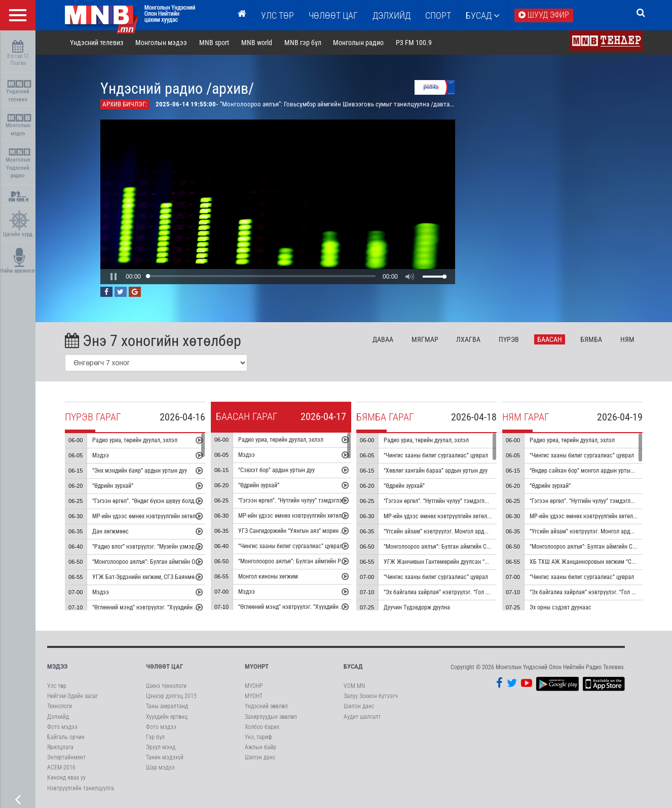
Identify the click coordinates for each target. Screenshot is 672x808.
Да (383, 339)
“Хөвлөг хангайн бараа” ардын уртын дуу (436, 471)
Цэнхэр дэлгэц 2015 (171, 696)
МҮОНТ (254, 696)
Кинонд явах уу (66, 778)
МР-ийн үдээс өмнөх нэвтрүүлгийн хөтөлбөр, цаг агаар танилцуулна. (179, 516)
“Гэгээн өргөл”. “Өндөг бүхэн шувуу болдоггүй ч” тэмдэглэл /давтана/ (180, 501)
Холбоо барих (262, 727)
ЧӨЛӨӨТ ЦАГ (333, 15)
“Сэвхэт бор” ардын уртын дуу (276, 470)
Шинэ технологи (166, 686)
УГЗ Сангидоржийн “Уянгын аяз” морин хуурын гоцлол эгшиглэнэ (321, 531)
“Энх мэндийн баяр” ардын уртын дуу (140, 471)
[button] (114, 277)
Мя (425, 339)
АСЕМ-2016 (61, 767)
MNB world (257, 43)
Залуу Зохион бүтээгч (371, 696)
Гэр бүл (155, 737)
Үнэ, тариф (258, 737)
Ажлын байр (260, 747)
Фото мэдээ (62, 727)
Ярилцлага (60, 747)
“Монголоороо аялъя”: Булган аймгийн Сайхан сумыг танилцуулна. (469, 547)
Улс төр (277, 15)
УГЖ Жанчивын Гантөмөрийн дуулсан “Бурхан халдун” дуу (458, 562)
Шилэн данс (260, 757)
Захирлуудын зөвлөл (271, 717)
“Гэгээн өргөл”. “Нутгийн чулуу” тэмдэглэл (292, 501)
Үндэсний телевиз (19, 91)
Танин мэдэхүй (165, 757)
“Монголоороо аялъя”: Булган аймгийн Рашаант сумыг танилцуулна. (325, 561)
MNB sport (214, 43)
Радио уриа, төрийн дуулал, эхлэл (135, 440)
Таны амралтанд (167, 706)
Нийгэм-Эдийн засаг (72, 696)
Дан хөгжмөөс (110, 531)
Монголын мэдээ (19, 125)
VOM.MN (354, 686)
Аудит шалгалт (362, 717)
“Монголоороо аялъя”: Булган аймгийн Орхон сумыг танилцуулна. (176, 562)
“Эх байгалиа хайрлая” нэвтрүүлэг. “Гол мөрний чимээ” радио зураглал (474, 592)
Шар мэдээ (160, 767)
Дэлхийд (391, 15)
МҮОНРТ (257, 666)
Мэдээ (101, 455)
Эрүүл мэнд (161, 747)
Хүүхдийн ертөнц (167, 717)
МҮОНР (254, 686)
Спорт (438, 15)
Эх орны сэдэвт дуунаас (561, 607)
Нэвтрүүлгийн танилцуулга (81, 788)
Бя (591, 339)
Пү (509, 339)
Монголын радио (358, 43)
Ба (550, 339)
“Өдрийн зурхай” (113, 486)
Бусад (483, 15)
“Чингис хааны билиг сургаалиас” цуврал (290, 546)
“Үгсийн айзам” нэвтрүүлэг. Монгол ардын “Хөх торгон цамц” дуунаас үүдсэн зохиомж (493, 531)
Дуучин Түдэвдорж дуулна (417, 607)
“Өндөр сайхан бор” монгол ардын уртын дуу (586, 471)
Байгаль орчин (66, 737)
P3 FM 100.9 (414, 43)
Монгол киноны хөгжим (268, 576)
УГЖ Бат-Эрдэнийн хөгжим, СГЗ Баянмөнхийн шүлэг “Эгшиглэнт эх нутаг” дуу (191, 577)
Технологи (60, 706)
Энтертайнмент (66, 757)
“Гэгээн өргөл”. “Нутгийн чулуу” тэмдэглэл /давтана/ (450, 501)
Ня (627, 339)
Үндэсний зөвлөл (266, 706)
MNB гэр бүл (303, 43)
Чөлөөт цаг (164, 666)
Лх (468, 339)
